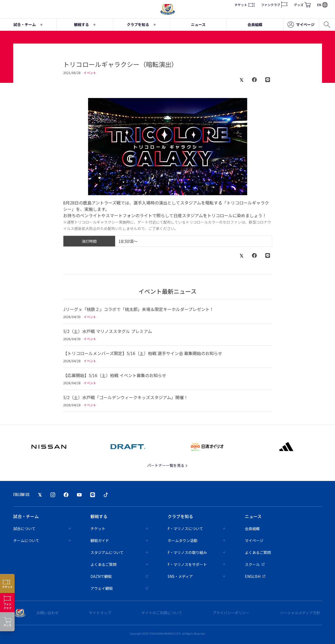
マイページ (301, 25)
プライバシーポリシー (231, 613)
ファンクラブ (274, 5)
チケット (245, 5)
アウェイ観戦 (119, 588)
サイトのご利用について (162, 613)
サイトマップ (100, 613)
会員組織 (255, 24)
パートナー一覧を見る (167, 465)
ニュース (198, 24)
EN (322, 5)
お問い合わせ (47, 613)
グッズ (302, 5)
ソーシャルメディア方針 (300, 613)
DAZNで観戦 (119, 576)
